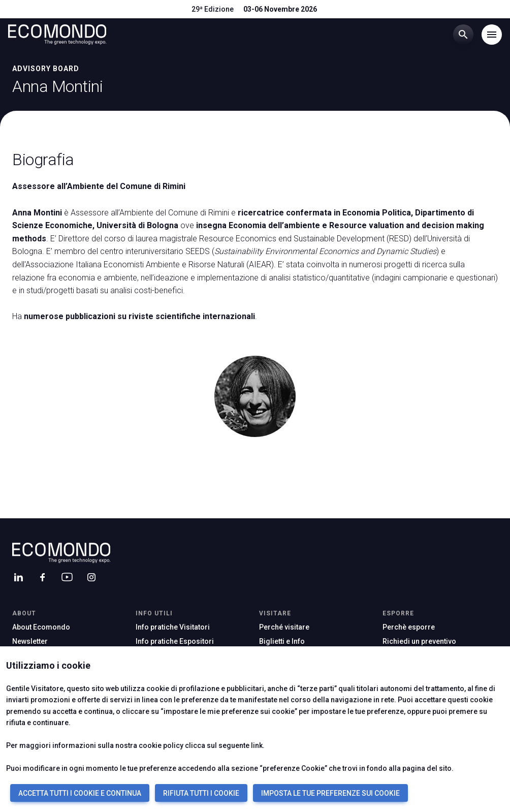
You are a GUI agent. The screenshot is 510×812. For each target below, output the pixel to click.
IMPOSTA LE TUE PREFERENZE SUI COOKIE (330, 793)
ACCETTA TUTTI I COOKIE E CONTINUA (80, 793)
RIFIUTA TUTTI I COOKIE (201, 793)
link (257, 745)
